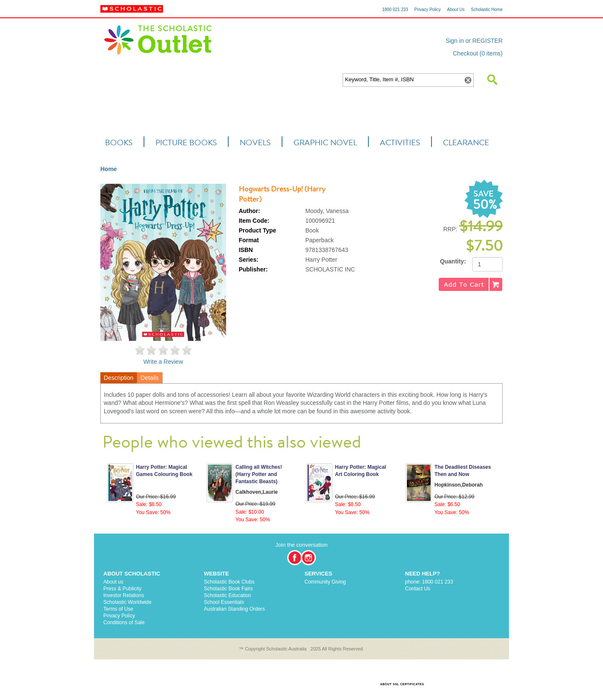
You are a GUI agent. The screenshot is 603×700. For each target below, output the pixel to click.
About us (113, 582)
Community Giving (325, 582)
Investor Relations (124, 595)
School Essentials (224, 602)
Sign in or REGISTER (474, 41)
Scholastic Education (228, 595)
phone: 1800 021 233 (429, 582)
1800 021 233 (395, 10)
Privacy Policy (428, 10)
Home (109, 169)
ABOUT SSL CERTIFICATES (402, 684)
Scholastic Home (487, 10)
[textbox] (402, 80)
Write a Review (163, 362)
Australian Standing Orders (235, 609)
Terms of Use (118, 609)
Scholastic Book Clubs (229, 582)
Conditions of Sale (124, 623)
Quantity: (453, 261)
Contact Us (418, 589)
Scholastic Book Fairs (228, 589)
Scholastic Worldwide (127, 602)
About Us (456, 10)
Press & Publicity (122, 589)
